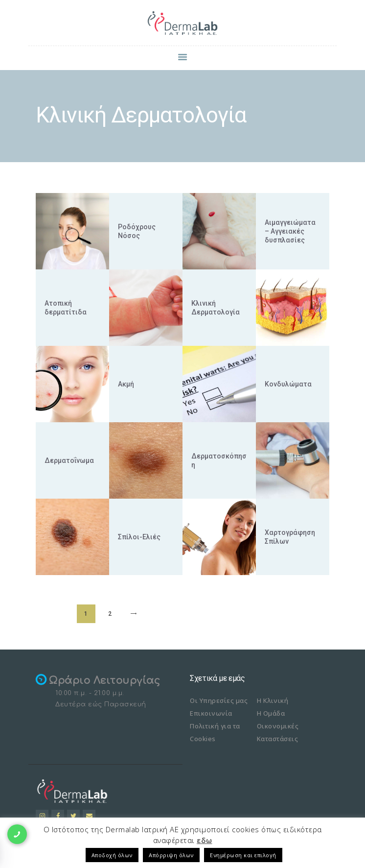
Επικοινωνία (211, 713)
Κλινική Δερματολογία (216, 308)
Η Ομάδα (271, 713)
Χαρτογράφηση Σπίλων (290, 537)
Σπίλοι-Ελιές (139, 537)
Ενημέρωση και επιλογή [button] (243, 855)
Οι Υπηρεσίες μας (219, 700)
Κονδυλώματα (288, 384)
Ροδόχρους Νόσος (137, 231)
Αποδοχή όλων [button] (112, 855)
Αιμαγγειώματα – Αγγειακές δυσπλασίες (290, 231)
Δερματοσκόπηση (219, 460)
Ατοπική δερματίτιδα (66, 308)
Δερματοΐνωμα (69, 460)
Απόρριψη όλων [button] (171, 855)
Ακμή (126, 384)
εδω (205, 840)
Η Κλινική (273, 700)
